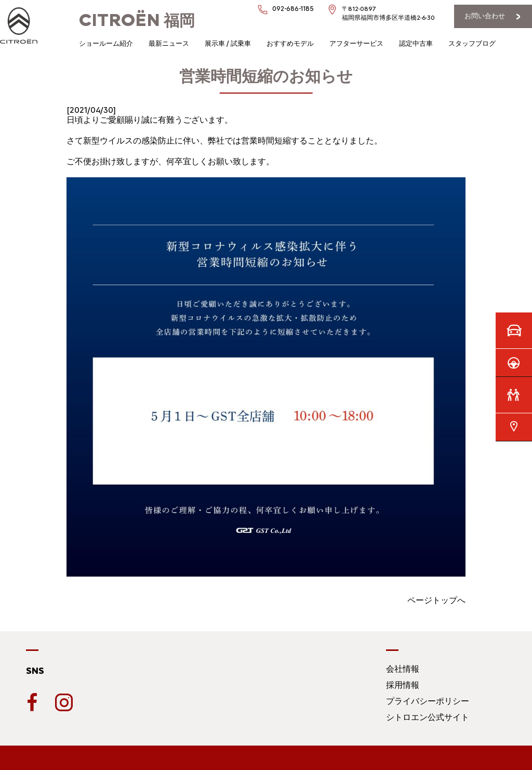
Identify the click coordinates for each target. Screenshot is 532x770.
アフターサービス (356, 43)
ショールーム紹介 (106, 43)
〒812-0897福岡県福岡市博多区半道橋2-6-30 (388, 13)
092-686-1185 (293, 9)
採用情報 (403, 685)
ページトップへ (436, 600)
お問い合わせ (485, 16)
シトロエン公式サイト (428, 717)
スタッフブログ (472, 43)
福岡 (137, 21)
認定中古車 (416, 43)
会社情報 (403, 669)
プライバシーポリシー (428, 701)
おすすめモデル (290, 43)
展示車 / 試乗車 (228, 43)
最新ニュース (169, 43)
